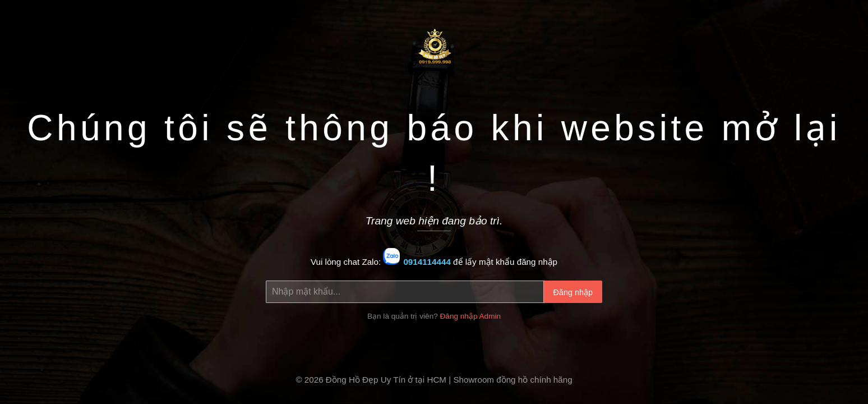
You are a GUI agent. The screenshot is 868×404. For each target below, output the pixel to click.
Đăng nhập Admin (471, 316)
